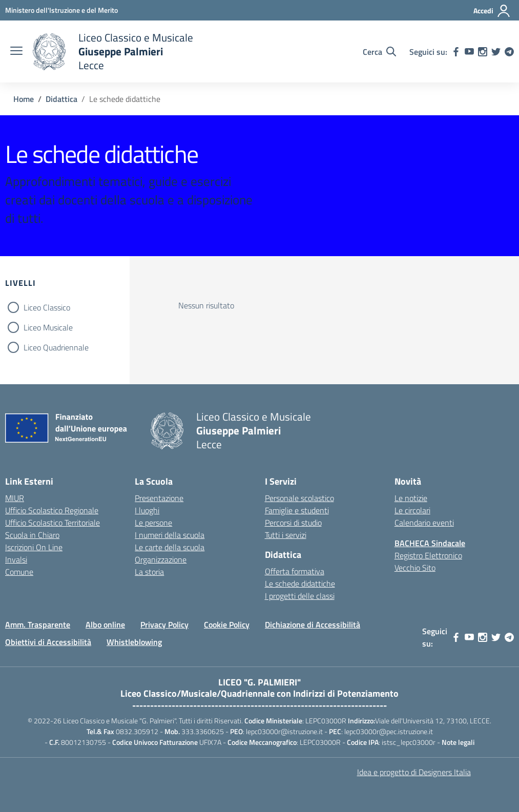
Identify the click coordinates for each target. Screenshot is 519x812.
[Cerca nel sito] (379, 52)
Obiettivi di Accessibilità (48, 642)
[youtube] (469, 52)
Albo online (105, 624)
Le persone (153, 523)
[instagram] (483, 52)
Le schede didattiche (300, 584)
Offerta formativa (295, 571)
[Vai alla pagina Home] (24, 99)
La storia (149, 572)
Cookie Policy (227, 624)
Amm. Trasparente (38, 624)
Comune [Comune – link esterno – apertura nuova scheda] (19, 572)
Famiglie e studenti (297, 510)
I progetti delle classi (300, 596)
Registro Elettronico (428, 555)
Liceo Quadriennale (56, 347)
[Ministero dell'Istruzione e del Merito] (61, 10)
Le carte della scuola (170, 547)
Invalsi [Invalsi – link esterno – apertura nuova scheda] (16, 559)
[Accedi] (492, 11)
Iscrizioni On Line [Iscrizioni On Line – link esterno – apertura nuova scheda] (34, 547)
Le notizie (411, 498)
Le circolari (412, 510)
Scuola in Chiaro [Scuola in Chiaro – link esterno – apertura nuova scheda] (32, 535)
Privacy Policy (164, 624)
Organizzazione (161, 559)
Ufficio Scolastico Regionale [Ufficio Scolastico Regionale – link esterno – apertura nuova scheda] (52, 510)
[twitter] (496, 52)
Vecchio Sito (415, 568)
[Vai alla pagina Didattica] (61, 99)
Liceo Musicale (48, 327)
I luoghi (147, 510)
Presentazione (159, 498)
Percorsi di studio (293, 523)
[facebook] (456, 52)
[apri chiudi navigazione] (16, 52)
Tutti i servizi (286, 535)
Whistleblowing (134, 642)
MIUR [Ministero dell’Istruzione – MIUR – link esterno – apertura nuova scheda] (15, 498)
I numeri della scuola (170, 535)
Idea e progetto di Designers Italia (414, 772)
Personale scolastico (299, 498)
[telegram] (509, 52)
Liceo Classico (47, 307)
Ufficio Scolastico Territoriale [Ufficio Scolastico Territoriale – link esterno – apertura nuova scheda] (53, 523)
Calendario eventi (424, 523)
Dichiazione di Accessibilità (313, 624)
